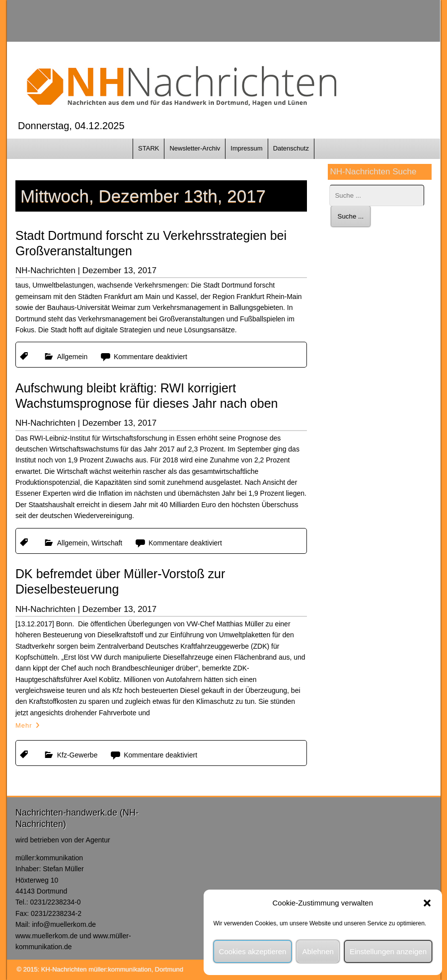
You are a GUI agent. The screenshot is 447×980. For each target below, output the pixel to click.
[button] (427, 903)
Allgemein (72, 357)
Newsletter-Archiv (195, 148)
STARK (149, 148)
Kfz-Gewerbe (77, 755)
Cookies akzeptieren (253, 951)
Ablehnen (318, 951)
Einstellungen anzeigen (388, 951)
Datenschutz (291, 148)
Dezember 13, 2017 (119, 270)
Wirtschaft (107, 543)
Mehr (24, 725)
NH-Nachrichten (45, 270)
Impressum (246, 148)
